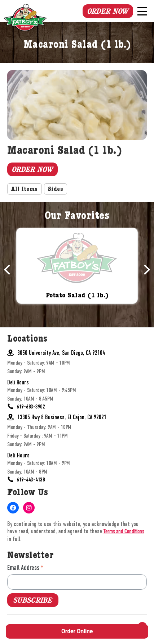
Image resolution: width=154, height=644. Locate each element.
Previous (9, 270)
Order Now (107, 11)
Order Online (77, 631)
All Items (25, 190)
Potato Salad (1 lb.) (77, 296)
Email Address (25, 568)
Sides (56, 190)
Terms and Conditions (124, 532)
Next (145, 270)
